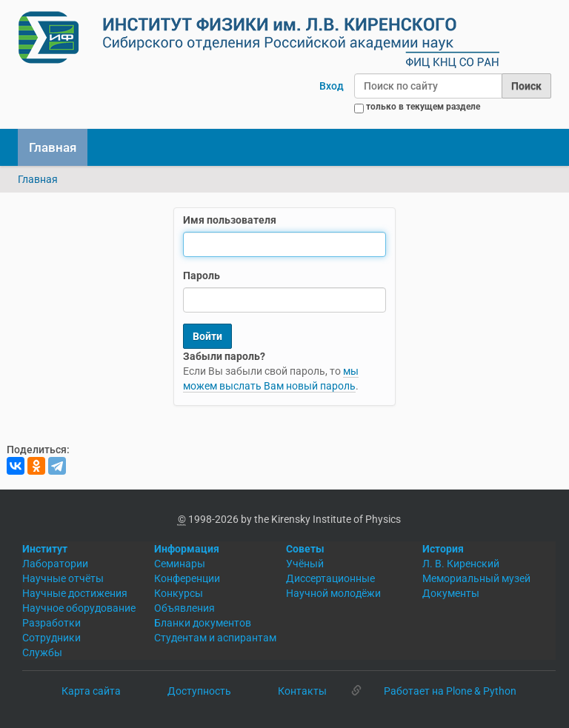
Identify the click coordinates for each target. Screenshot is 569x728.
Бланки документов (203, 623)
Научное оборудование (79, 608)
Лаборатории (55, 564)
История (443, 549)
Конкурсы (179, 593)
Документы (451, 593)
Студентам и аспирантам (215, 638)
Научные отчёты (63, 578)
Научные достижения (75, 593)
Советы (305, 549)
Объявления (184, 608)
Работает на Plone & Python (450, 691)
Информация (187, 549)
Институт (45, 549)
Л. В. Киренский (461, 564)
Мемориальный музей (476, 578)
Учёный (305, 564)
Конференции (187, 578)
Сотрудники (51, 638)
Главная (53, 147)
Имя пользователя (230, 220)
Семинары (180, 564)
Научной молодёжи (333, 593)
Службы (42, 652)
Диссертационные (330, 578)
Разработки (51, 623)
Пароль (202, 275)
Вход (332, 86)
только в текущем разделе (423, 107)
